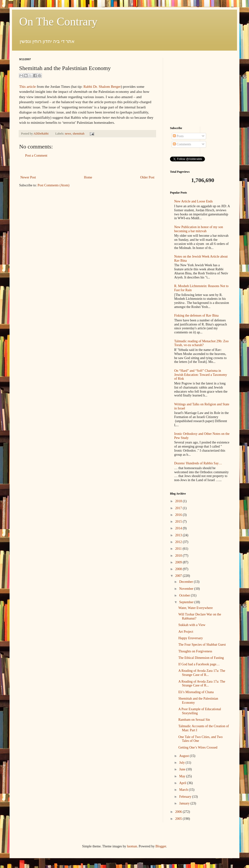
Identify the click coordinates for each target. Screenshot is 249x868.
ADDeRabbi (41, 134)
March (184, 790)
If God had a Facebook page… (199, 664)
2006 (179, 812)
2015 (179, 522)
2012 (179, 542)
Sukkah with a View (192, 625)
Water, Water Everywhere (195, 608)
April (183, 783)
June (183, 769)
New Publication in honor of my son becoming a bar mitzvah (199, 229)
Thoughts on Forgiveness (195, 651)
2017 (179, 508)
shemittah (79, 134)
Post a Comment (36, 156)
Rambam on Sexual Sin (194, 720)
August (184, 756)
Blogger (161, 846)
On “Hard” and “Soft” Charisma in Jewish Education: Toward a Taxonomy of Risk (201, 375)
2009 (179, 562)
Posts (178, 136)
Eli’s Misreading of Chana (196, 692)
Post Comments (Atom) (54, 185)
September (187, 602)
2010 (179, 556)
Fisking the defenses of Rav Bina (196, 316)
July (182, 763)
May (183, 776)
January (185, 803)
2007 (179, 576)
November (187, 589)
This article (28, 86)
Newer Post (28, 177)
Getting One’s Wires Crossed (198, 747)
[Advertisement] (87, 167)
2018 (179, 501)
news (68, 134)
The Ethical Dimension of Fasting (201, 658)
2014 (179, 528)
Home (88, 177)
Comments (182, 144)
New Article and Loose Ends (194, 201)
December (186, 582)
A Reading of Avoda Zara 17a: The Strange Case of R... (202, 673)
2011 (179, 549)
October (185, 595)
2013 (179, 535)
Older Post (147, 177)
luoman (132, 846)
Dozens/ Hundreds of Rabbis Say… (198, 463)
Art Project (186, 632)
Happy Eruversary (191, 638)
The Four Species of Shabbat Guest (202, 645)
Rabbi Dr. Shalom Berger (102, 86)
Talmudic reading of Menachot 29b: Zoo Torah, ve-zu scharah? (201, 343)
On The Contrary (58, 21)
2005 (179, 819)
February (186, 797)
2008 (179, 569)
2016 (179, 515)
